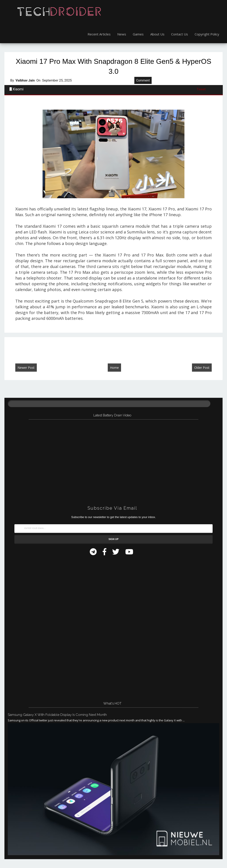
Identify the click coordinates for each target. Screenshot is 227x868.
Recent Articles (99, 34)
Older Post (202, 368)
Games (138, 34)
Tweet (201, 89)
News (122, 34)
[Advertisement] (41, 627)
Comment (143, 80)
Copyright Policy (207, 34)
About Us (157, 34)
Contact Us (180, 34)
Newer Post (26, 368)
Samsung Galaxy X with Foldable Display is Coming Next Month (57, 715)
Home (114, 368)
